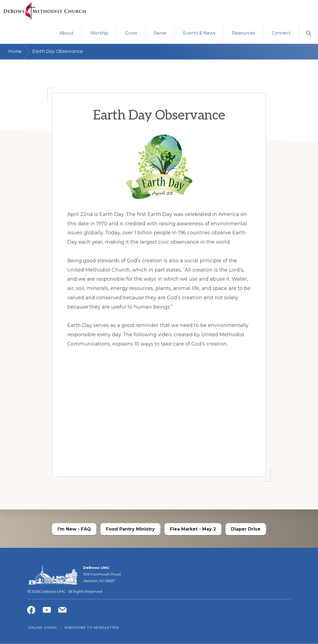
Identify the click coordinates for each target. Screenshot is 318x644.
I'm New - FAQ (74, 529)
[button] (309, 33)
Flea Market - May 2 (193, 529)
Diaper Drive (246, 529)
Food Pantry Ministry (130, 529)
